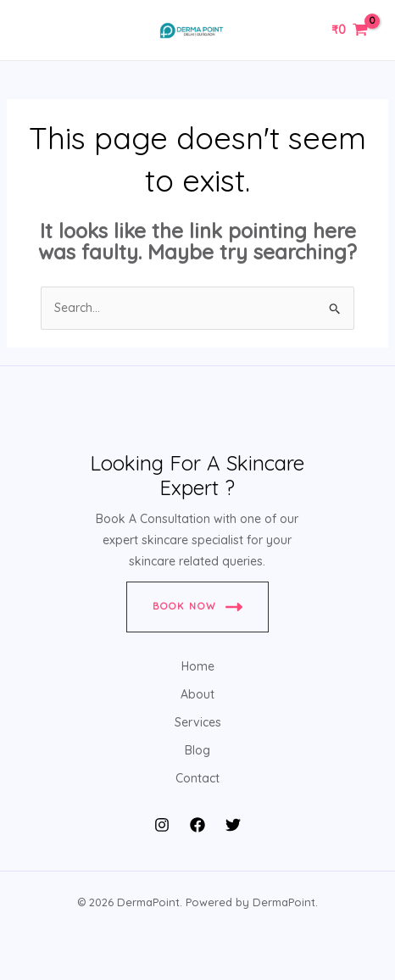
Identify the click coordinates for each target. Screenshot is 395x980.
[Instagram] (162, 825)
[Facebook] (197, 825)
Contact (197, 778)
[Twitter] (233, 825)
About (197, 694)
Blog (197, 750)
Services (198, 722)
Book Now (197, 607)
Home (198, 666)
